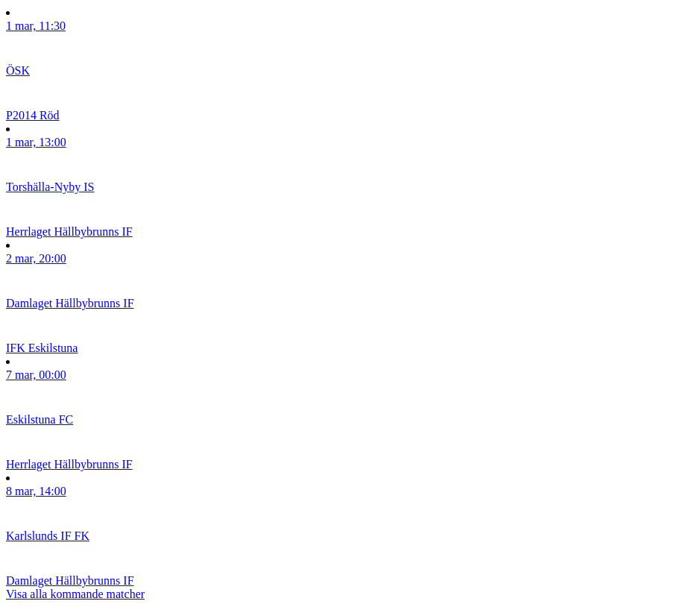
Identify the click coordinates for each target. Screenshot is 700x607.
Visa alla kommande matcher (75, 594)
